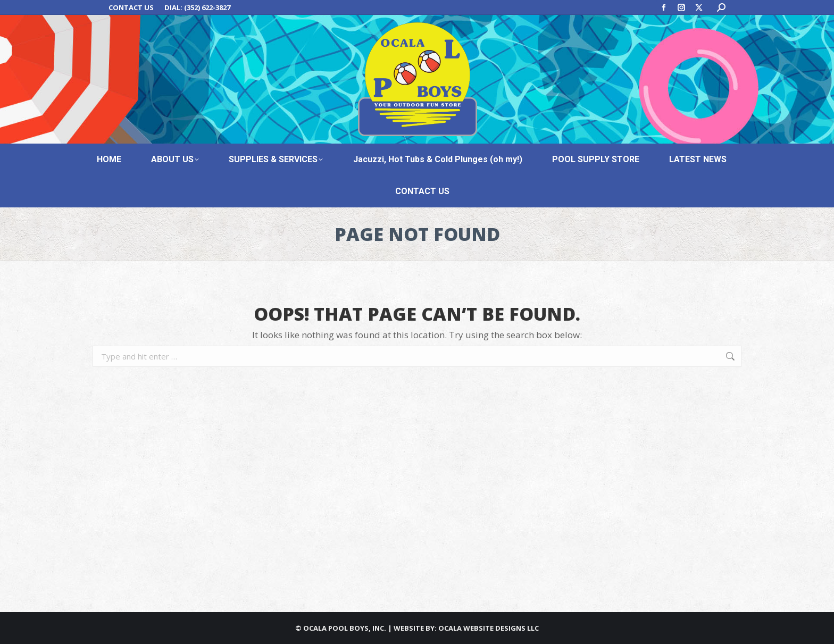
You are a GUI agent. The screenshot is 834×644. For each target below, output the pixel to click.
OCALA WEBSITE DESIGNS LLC (489, 628)
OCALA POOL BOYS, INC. (345, 628)
